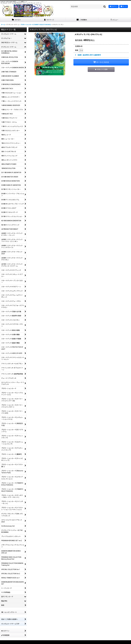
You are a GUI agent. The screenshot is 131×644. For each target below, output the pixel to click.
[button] (115, 20)
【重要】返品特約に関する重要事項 (88, 55)
